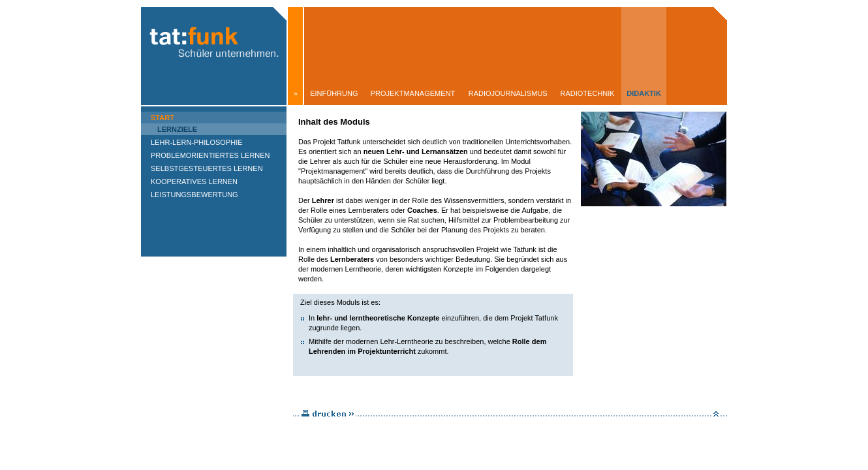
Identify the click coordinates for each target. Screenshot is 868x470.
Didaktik (644, 93)
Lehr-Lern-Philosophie (197, 142)
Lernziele (177, 129)
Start (163, 117)
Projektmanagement (413, 93)
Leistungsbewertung (194, 195)
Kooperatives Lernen (194, 181)
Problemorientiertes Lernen (210, 155)
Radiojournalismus (508, 93)
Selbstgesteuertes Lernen (207, 168)
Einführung (334, 93)
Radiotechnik (588, 93)
